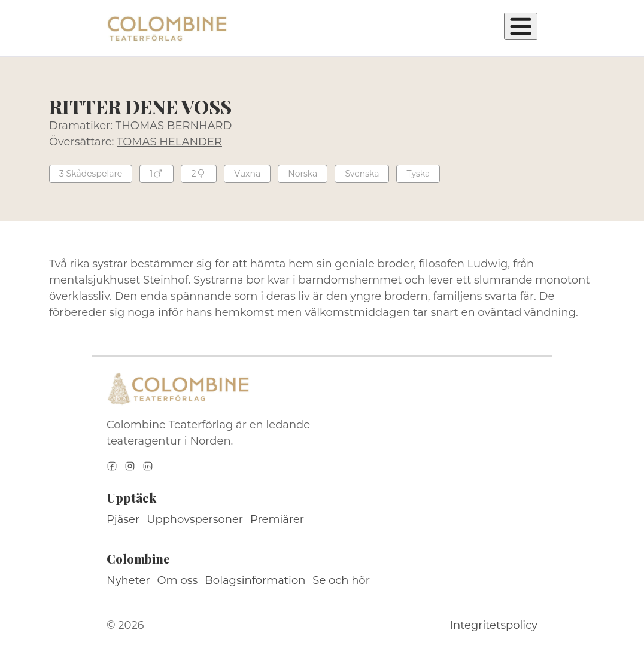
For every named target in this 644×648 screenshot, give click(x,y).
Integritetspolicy (494, 625)
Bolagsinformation (255, 580)
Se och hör (341, 580)
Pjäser (123, 519)
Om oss (178, 580)
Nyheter (128, 580)
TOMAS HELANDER (169, 142)
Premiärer (277, 519)
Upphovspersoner (195, 519)
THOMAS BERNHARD (174, 126)
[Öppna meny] (521, 26)
